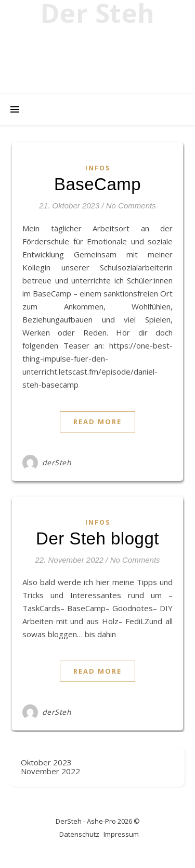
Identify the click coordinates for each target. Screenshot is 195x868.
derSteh (57, 462)
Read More (97, 421)
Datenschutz (79, 834)
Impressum (121, 834)
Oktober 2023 (46, 762)
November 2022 (50, 771)
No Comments (131, 206)
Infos (98, 168)
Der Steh (98, 13)
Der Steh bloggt (97, 538)
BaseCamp (97, 184)
